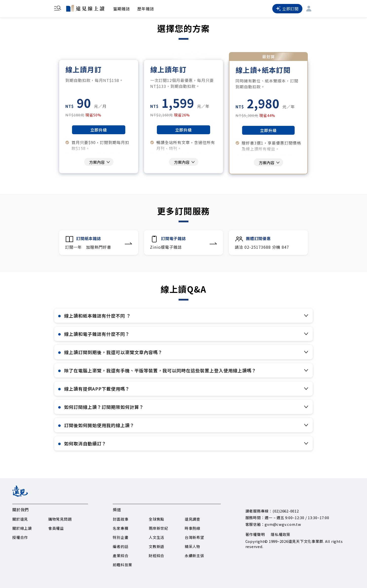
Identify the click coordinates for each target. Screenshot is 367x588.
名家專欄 (120, 528)
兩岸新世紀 (158, 528)
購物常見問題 (60, 519)
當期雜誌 (122, 9)
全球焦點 (156, 519)
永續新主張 (194, 556)
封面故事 (120, 519)
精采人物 (193, 546)
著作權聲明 (255, 534)
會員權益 (56, 528)
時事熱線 (193, 528)
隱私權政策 (281, 534)
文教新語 (156, 546)
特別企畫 (120, 537)
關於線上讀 (22, 528)
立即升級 (99, 130)
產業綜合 (120, 556)
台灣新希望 (194, 537)
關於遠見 (20, 519)
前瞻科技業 (122, 565)
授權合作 (20, 537)
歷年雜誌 (146, 9)
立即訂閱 (287, 9)
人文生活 (156, 537)
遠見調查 (193, 519)
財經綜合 (156, 556)
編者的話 (120, 546)
